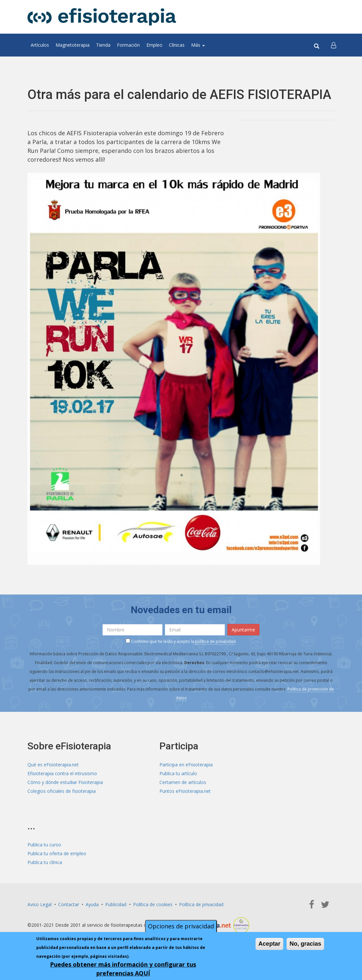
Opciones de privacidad (181, 926)
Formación (128, 45)
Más (198, 45)
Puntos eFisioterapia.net (185, 791)
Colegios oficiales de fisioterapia (62, 791)
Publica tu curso (44, 845)
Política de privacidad (201, 904)
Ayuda (92, 904)
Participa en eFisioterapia (186, 765)
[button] (334, 45)
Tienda (103, 45)
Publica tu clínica (45, 862)
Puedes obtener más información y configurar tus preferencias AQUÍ (123, 969)
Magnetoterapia (73, 45)
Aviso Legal (40, 904)
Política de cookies (153, 904)
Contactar (69, 904)
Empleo (154, 45)
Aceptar (269, 944)
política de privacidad (215, 641)
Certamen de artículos (183, 782)
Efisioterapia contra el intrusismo (62, 773)
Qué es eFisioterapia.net (53, 765)
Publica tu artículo (178, 773)
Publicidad (116, 904)
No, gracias (305, 944)
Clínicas (177, 45)
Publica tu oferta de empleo (57, 853)
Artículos (40, 45)
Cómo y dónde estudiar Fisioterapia (65, 782)
